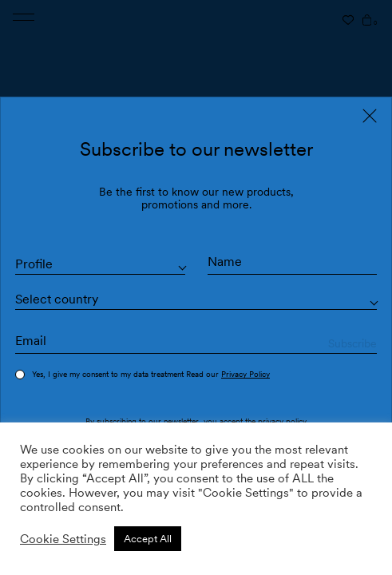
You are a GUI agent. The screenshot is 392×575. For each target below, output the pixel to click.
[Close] (370, 116)
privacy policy (282, 421)
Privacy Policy (245, 374)
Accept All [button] (148, 539)
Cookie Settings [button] (63, 539)
